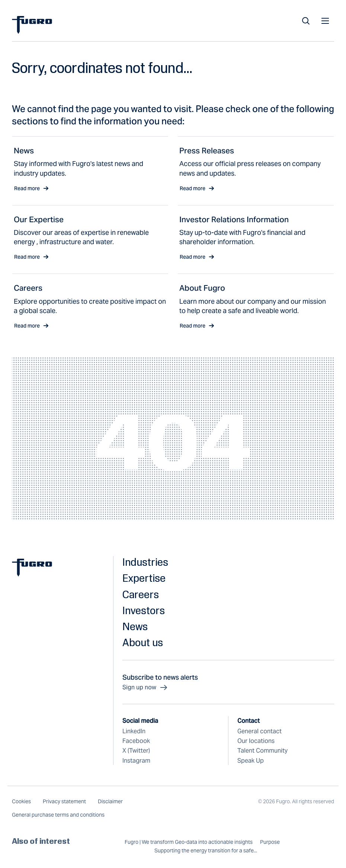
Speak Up (251, 761)
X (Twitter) (136, 751)
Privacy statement (64, 801)
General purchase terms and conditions (58, 815)
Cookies (21, 801)
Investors (144, 610)
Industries (145, 562)
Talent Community (262, 751)
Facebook (136, 741)
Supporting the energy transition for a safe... (206, 851)
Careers (141, 594)
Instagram (136, 761)
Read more (31, 188)
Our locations (256, 741)
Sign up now (145, 687)
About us (143, 642)
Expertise (144, 578)
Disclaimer (110, 801)
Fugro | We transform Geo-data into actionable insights (189, 842)
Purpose (270, 842)
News (135, 626)
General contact (259, 731)
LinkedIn (134, 731)
